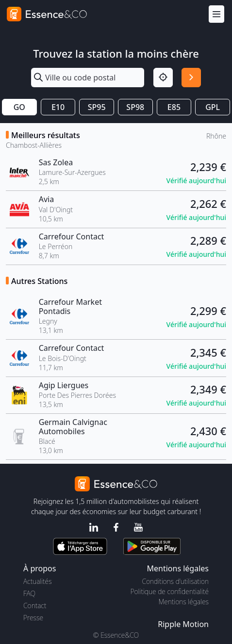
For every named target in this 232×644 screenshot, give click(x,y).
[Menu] (216, 14)
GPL (213, 107)
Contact (35, 605)
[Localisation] (163, 78)
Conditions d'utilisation (175, 581)
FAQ (29, 593)
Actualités (38, 581)
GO (19, 107)
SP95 (97, 107)
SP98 (135, 107)
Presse (33, 618)
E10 (58, 107)
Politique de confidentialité (170, 591)
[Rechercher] (191, 78)
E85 (174, 107)
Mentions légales (184, 602)
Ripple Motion (183, 624)
